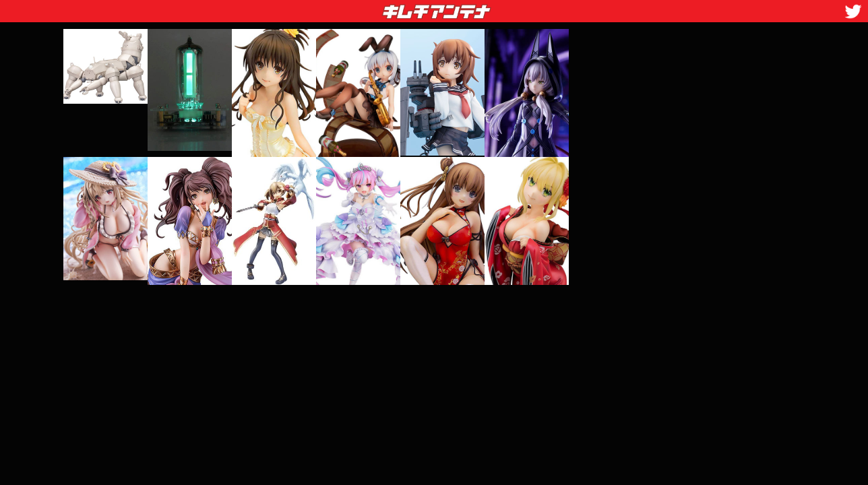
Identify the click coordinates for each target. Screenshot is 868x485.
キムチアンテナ (338, 7)
